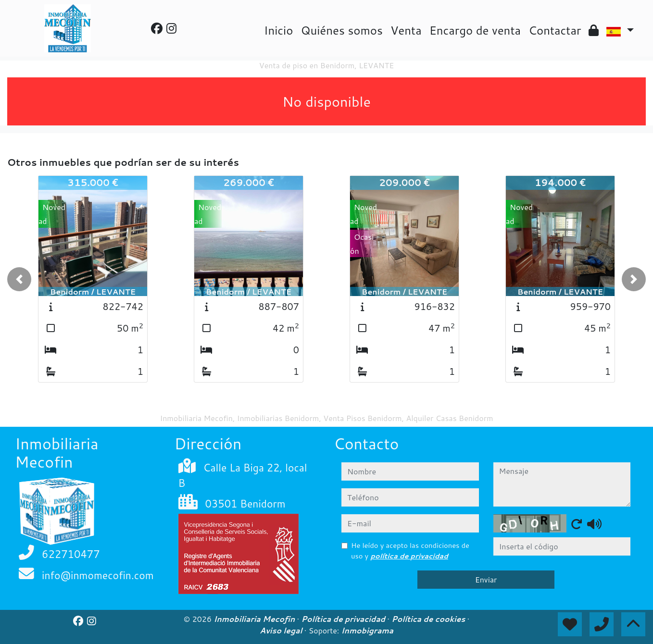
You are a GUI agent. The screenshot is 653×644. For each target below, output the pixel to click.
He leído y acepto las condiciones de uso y (410, 551)
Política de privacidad (344, 619)
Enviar (486, 579)
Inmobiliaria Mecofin (255, 619)
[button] (19, 279)
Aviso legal (282, 631)
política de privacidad (409, 556)
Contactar (555, 30)
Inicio (279, 30)
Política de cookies (429, 619)
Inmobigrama (368, 631)
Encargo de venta (475, 30)
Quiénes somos (342, 30)
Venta (406, 30)
